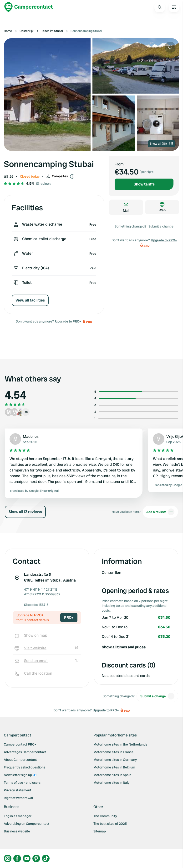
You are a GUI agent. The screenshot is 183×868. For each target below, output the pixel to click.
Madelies (31, 437)
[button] (136, 647)
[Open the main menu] (174, 7)
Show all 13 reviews (25, 512)
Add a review (160, 512)
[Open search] (160, 7)
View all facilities (30, 300)
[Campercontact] (29, 7)
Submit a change (161, 226)
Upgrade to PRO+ (68, 321)
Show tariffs (144, 184)
